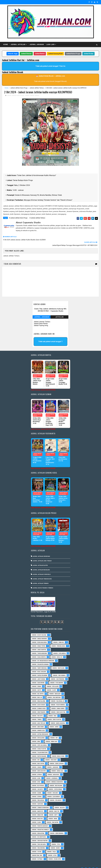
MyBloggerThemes (38, 864)
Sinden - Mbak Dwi (38, 810)
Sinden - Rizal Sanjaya (39, 667)
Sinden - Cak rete (37, 784)
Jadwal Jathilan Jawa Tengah (42, 556)
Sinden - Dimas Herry (58, 704)
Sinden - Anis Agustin (39, 766)
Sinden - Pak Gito (37, 711)
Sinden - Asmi (36, 773)
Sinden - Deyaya (37, 792)
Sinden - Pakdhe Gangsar (40, 821)
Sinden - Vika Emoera (38, 843)
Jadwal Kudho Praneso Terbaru (43, 583)
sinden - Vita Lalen (53, 682)
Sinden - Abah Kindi (38, 722)
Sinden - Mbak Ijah (51, 737)
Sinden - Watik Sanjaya (39, 751)
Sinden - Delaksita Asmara (40, 660)
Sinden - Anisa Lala (57, 766)
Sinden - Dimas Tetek (38, 641)
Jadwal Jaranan (37, 44)
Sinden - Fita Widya (56, 795)
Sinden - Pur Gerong (57, 678)
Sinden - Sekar (36, 682)
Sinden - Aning (54, 722)
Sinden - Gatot (37, 685)
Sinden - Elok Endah (53, 792)
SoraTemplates (15, 864)
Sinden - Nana (53, 814)
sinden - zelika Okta (55, 854)
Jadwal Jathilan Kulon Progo (19, 88)
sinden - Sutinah (37, 854)
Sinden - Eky (54, 733)
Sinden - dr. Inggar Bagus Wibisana (43, 656)
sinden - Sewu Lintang (57, 759)
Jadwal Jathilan (18, 44)
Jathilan (59, 312)
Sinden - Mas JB (37, 693)
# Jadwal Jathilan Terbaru (37, 219)
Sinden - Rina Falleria (39, 696)
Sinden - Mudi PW (37, 814)
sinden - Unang (37, 762)
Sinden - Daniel (37, 788)
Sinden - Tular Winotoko (40, 748)
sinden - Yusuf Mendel (58, 700)
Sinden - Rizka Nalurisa (39, 638)
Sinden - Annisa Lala (38, 726)
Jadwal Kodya (88, 54)
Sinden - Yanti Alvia (58, 663)
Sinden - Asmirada (52, 773)
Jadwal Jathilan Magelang (41, 565)
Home (6, 44)
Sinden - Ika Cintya (38, 689)
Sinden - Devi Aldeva (38, 733)
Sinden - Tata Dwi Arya (39, 840)
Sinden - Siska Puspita (39, 744)
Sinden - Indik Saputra (58, 707)
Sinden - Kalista (60, 803)
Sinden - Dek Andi (52, 788)
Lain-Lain (50, 44)
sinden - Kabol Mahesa (58, 718)
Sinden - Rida (52, 711)
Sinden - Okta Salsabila (39, 740)
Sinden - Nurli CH (57, 652)
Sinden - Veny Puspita (54, 715)
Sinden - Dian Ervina (38, 678)
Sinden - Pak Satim (52, 817)
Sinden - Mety (53, 810)
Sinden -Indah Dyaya (58, 751)
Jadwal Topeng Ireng (41, 320)
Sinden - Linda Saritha (39, 645)
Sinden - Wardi (55, 843)
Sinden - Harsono (37, 799)
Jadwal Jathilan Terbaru (37, 88)
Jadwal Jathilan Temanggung (42, 574)
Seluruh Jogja (13, 54)
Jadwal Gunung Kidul (55, 54)
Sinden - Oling (36, 817)
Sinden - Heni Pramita (39, 707)
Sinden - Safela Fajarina (40, 671)
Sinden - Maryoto (37, 806)
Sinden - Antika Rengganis (40, 729)
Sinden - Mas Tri (54, 806)
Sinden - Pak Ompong (54, 693)
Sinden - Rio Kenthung (39, 832)
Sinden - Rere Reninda (57, 828)
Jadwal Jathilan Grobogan (41, 552)
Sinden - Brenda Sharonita (54, 777)
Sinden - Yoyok (37, 847)
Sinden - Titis (56, 840)
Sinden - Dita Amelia (59, 649)
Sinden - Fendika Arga (58, 641)
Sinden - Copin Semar (55, 784)
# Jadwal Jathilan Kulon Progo (18, 219)
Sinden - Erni (36, 737)
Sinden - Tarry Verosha (39, 663)
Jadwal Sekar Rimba (41, 318)
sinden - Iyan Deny (51, 755)
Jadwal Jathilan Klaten (40, 561)
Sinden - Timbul (37, 715)
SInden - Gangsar (53, 762)
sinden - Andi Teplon (38, 718)
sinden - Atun (52, 851)
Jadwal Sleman (26, 54)
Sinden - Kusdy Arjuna (39, 630)
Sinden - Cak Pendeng (57, 674)
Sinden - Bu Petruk (38, 781)
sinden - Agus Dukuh (38, 700)
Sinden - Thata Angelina (39, 649)
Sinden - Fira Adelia (38, 795)
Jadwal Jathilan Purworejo (42, 570)
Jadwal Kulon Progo (73, 54)
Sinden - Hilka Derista (39, 652)
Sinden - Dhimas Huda (39, 704)
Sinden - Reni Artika (38, 828)
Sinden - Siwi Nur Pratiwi (40, 836)
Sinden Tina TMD (37, 851)
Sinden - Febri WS (58, 638)
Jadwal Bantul (40, 54)
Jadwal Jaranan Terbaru (42, 316)
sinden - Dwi (36, 755)
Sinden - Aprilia (37, 770)
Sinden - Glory (51, 685)
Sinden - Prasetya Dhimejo (40, 825)
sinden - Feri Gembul (59, 671)
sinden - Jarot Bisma (38, 674)
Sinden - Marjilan (55, 689)
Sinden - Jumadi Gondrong (40, 803)
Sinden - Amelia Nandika (39, 634)
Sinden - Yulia (51, 847)
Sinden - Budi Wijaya (56, 781)
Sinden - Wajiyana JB (57, 696)
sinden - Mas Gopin (38, 759)
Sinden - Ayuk (36, 777)
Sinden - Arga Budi (53, 770)
